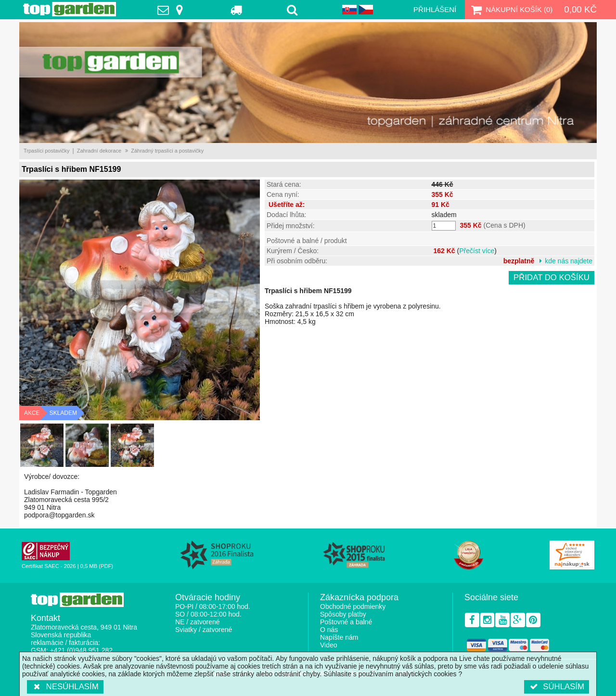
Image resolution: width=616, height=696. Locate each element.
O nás (329, 630)
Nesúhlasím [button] (65, 687)
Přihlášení (435, 9)
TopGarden (70, 9)
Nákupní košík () (511, 10)
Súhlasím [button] (557, 687)
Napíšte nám (339, 637)
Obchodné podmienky (353, 606)
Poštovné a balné (346, 622)
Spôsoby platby (343, 614)
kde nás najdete (569, 261)
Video (329, 645)
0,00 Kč (580, 9)
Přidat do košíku (552, 277)
